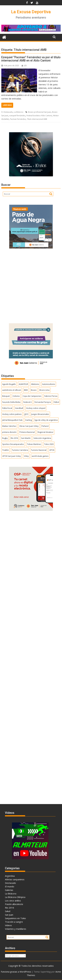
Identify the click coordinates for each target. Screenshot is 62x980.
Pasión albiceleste (14, 904)
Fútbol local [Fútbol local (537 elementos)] (7, 408)
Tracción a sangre (14, 922)
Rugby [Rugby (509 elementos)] (5, 438)
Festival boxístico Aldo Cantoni (39, 116)
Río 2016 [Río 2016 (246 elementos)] (14, 438)
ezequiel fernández (17, 116)
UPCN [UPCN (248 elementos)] (52, 450)
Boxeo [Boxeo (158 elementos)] (34, 390)
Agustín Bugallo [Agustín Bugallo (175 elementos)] (9, 384)
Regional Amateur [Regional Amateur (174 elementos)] (45, 432)
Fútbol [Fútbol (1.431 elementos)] (56, 402)
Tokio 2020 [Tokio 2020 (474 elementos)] (49, 444)
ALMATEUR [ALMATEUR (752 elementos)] (23, 384)
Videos (8, 925)
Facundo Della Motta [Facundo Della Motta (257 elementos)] (11, 402)
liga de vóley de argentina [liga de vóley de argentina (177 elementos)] (46, 420)
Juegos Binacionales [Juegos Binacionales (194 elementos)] (40, 414)
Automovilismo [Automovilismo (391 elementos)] (49, 384)
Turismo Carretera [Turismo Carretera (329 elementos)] (20, 450)
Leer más (7, 105)
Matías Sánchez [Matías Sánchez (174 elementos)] (9, 426)
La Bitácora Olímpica (15, 897)
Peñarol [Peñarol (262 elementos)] (45, 426)
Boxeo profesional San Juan (39, 112)
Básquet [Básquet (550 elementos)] (6, 396)
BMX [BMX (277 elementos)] (26, 390)
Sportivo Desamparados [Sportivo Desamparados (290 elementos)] (13, 444)
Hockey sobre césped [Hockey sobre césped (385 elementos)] (36, 408)
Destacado (8, 112)
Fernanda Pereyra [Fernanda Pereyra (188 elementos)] (43, 402)
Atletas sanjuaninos (15, 879)
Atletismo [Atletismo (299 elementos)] (35, 384)
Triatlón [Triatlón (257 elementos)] (6, 450)
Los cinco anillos (13, 901)
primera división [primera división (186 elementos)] (9, 432)
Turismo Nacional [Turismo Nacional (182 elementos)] (39, 450)
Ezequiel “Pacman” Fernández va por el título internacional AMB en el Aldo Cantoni (31, 59)
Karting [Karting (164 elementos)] (29, 420)
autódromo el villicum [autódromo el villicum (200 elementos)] (12, 390)
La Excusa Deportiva (31, 12)
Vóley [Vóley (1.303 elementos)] (26, 456)
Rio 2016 (10, 908)
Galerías (9, 890)
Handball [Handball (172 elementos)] (19, 408)
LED (24, 66)
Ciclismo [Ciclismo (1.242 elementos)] (16, 396)
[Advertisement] (31, 285)
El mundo (10, 886)
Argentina (10, 876)
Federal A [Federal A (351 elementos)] (27, 402)
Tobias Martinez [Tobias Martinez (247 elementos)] (34, 444)
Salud (8, 911)
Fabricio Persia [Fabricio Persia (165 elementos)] (51, 396)
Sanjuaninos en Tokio (15, 918)
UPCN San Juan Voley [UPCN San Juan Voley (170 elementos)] (12, 456)
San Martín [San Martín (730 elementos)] (26, 438)
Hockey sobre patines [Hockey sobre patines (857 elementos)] (12, 414)
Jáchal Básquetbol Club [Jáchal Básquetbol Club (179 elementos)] (12, 420)
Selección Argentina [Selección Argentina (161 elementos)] (42, 438)
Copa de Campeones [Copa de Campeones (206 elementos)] (32, 396)
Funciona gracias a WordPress (16, 972)
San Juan (9, 915)
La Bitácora (19, 112)
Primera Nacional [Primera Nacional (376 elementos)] (27, 432)
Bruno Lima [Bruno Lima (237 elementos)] (44, 390)
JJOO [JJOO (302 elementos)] (26, 414)
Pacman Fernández (18, 119)
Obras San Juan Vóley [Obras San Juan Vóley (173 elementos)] (29, 426)
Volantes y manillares (16, 929)
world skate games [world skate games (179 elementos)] (40, 456)
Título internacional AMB (37, 119)
